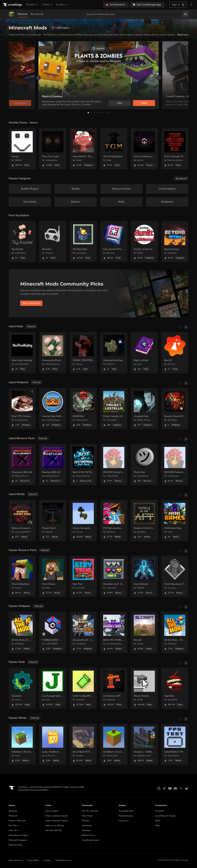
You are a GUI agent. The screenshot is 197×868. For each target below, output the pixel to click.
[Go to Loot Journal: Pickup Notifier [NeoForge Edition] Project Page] (114, 242)
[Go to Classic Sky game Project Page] (83, 520)
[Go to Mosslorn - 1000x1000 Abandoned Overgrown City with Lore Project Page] (144, 744)
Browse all (181, 179)
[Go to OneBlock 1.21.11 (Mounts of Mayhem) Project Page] (114, 744)
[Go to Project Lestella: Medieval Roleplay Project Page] (114, 409)
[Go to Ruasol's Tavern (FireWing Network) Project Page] (175, 409)
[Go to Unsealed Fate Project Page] (144, 409)
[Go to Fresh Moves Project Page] (53, 576)
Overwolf (159, 811)
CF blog (85, 821)
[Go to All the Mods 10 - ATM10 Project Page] (22, 632)
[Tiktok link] (164, 788)
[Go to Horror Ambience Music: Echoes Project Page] (144, 149)
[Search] (186, 14)
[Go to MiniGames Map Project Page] (175, 520)
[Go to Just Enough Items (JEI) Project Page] (53, 688)
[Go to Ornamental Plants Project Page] (53, 353)
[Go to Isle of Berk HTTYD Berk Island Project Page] (83, 744)
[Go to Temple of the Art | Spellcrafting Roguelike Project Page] (144, 520)
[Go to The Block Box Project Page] (83, 242)
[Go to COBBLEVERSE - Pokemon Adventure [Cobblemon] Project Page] (53, 632)
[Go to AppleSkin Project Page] (175, 688)
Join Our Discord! (90, 811)
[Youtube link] (170, 788)
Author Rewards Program (57, 821)
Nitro (158, 826)
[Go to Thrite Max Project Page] (144, 465)
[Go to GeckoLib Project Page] (22, 688)
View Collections (31, 303)
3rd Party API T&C (54, 830)
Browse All (37, 14)
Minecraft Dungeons (18, 840)
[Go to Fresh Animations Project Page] (22, 576)
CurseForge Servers (91, 840)
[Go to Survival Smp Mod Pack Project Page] (53, 409)
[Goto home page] (13, 5)
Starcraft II (14, 830)
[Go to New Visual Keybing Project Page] (22, 353)
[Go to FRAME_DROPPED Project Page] (83, 353)
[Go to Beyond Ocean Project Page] (175, 242)
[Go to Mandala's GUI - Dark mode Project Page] (114, 576)
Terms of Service (16, 860)
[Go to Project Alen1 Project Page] (53, 520)
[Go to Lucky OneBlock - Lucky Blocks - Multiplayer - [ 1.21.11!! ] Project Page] (53, 744)
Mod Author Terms (63, 860)
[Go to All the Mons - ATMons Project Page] (175, 632)
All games (13, 811)
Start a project (52, 811)
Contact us (124, 821)
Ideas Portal (87, 816)
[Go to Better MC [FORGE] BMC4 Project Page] (114, 632)
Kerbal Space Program (19, 835)
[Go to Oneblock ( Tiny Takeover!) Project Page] (22, 744)
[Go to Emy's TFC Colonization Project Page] (22, 409)
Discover (23, 14)
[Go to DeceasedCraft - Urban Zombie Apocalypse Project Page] (83, 632)
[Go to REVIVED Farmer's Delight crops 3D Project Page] (175, 465)
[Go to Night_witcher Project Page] (144, 353)
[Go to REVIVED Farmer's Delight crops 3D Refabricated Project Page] (114, 465)
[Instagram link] (159, 788)
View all (31, 326)
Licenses (47, 860)
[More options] (191, 5)
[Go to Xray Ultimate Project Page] (144, 576)
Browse (32, 5)
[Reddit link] (187, 788)
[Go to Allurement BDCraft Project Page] (22, 465)
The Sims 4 (14, 826)
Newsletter (87, 826)
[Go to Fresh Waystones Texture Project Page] (175, 576)
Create (47, 5)
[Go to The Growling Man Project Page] (114, 149)
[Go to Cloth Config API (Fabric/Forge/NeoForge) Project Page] (83, 688)
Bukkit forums (88, 835)
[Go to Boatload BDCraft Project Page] (53, 465)
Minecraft (13, 816)
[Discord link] (175, 788)
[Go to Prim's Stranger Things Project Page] (175, 149)
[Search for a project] (133, 14)
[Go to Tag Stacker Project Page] (22, 242)
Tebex (158, 821)
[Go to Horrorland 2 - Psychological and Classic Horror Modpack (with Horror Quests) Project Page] (83, 149)
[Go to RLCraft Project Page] (144, 632)
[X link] (181, 788)
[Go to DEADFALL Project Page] (83, 409)
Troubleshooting (126, 816)
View (120, 103)
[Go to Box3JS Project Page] (175, 353)
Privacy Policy (33, 860)
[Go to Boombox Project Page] (53, 242)
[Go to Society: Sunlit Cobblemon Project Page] (144, 242)
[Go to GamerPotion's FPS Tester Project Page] (175, 744)
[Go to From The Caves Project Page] (53, 149)
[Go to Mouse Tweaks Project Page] (144, 688)
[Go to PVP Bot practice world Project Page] (114, 520)
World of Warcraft (17, 821)
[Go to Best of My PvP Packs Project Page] (83, 465)
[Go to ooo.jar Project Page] (22, 149)
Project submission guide (57, 816)
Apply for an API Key (55, 826)
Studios (62, 5)
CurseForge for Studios (166, 816)
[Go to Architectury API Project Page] (114, 688)
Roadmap (86, 830)
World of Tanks (15, 845)
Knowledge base (126, 811)
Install (144, 103)
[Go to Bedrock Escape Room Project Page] (22, 520)
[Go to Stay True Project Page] (83, 576)
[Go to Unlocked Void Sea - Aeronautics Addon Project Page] (114, 353)
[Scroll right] (186, 327)
